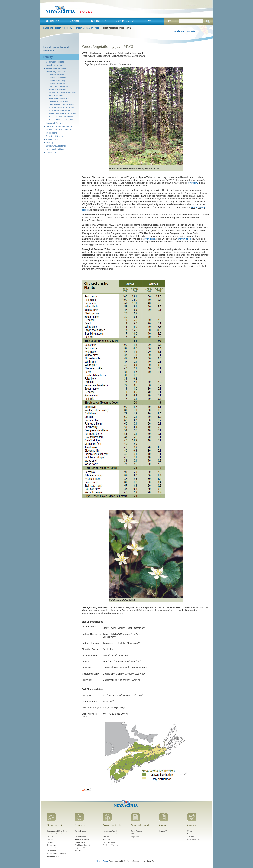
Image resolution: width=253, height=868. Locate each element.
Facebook (191, 834)
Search (172, 21)
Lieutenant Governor (54, 848)
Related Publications (57, 78)
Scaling (49, 142)
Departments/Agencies (55, 834)
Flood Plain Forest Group (59, 87)
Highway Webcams (82, 848)
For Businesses (80, 834)
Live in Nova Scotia (110, 834)
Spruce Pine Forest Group (60, 110)
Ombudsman (51, 851)
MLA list (50, 837)
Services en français (82, 839)
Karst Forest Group (57, 95)
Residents (52, 21)
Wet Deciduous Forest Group (61, 119)
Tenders (78, 851)
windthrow (193, 183)
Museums (106, 839)
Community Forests (55, 62)
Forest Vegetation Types (57, 71)
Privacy (98, 861)
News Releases (137, 831)
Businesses (99, 21)
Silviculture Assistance (56, 146)
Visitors (75, 21)
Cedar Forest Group (57, 81)
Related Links (52, 139)
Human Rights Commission (57, 854)
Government (126, 21)
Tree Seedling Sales (55, 149)
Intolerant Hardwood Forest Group (63, 92)
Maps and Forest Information (59, 126)
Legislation (51, 842)
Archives (106, 837)
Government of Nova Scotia (57, 831)
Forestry (68, 28)
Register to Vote (53, 856)
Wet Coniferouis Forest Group (61, 116)
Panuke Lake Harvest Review (59, 130)
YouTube (191, 837)
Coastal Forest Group (58, 84)
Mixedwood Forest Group (60, 98)
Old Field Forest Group (58, 101)
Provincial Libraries (110, 845)
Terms (105, 861)
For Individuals (80, 831)
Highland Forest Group (58, 89)
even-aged (150, 239)
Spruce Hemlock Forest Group (61, 107)
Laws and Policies (54, 123)
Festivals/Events (109, 842)
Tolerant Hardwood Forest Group (62, 113)
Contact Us (51, 152)
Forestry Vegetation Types (87, 28)
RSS (133, 834)
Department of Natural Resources (56, 49)
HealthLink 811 (81, 842)
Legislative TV (137, 837)
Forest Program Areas (56, 68)
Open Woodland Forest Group (61, 104)
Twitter (190, 831)
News (148, 21)
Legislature (51, 839)
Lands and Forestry (52, 28)
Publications (52, 133)
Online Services (81, 837)
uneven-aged (184, 239)
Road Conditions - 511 (83, 845)
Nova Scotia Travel (110, 831)
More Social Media (194, 839)
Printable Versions (56, 75)
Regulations (51, 845)
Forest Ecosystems (55, 65)
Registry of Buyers (54, 136)
